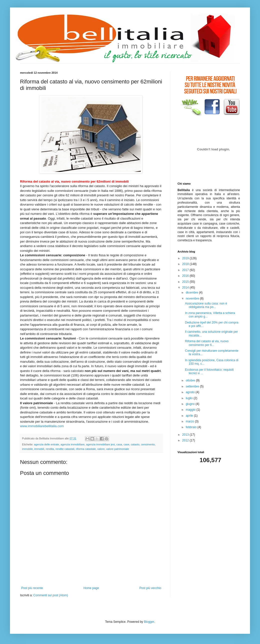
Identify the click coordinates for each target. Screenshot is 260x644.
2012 (186, 440)
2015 (186, 282)
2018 (186, 264)
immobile (27, 449)
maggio (191, 410)
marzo (190, 421)
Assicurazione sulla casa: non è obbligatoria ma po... (206, 305)
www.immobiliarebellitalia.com (42, 426)
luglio (190, 398)
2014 (186, 288)
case (126, 444)
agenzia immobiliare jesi (100, 444)
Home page (91, 588)
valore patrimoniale (118, 449)
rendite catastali (65, 449)
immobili (39, 449)
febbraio (192, 427)
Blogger (149, 622)
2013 (186, 435)
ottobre (191, 380)
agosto (191, 392)
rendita (50, 449)
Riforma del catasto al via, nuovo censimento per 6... (207, 343)
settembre (193, 386)
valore (101, 449)
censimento (148, 444)
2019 (186, 258)
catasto (135, 444)
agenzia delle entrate (46, 444)
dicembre (192, 293)
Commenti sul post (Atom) (51, 595)
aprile (190, 416)
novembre (193, 299)
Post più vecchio (150, 588)
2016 (186, 276)
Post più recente (32, 588)
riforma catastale (86, 449)
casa (119, 444)
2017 (186, 270)
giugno (191, 404)
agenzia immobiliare (72, 444)
